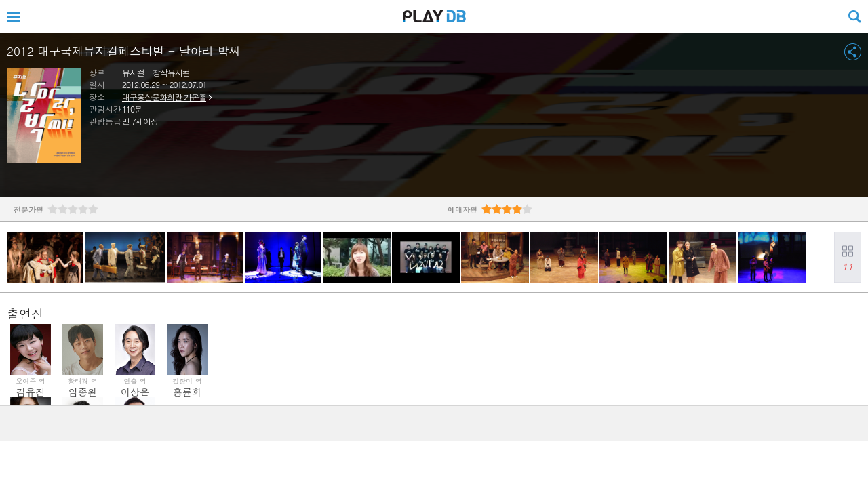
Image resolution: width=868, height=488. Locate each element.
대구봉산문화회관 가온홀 (164, 97)
